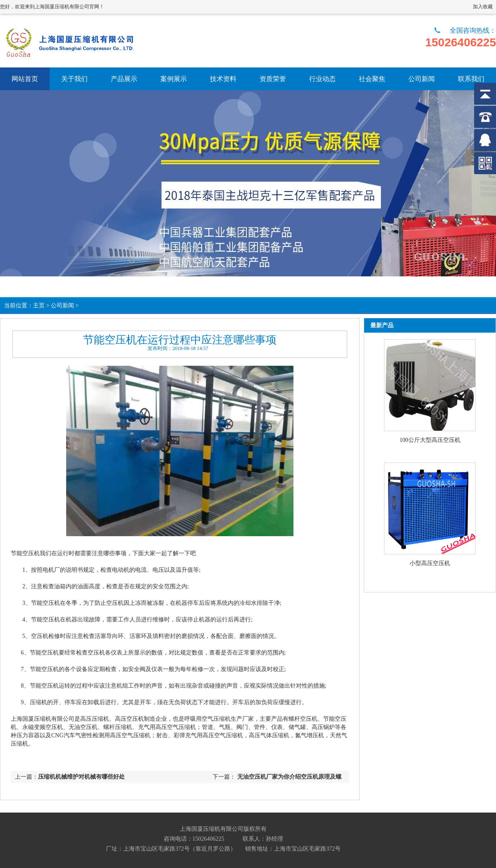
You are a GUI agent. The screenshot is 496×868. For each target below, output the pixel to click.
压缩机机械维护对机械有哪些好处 (81, 777)
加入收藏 (483, 7)
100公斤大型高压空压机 (430, 440)
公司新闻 (62, 306)
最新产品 (382, 325)
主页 (39, 306)
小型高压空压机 (430, 563)
